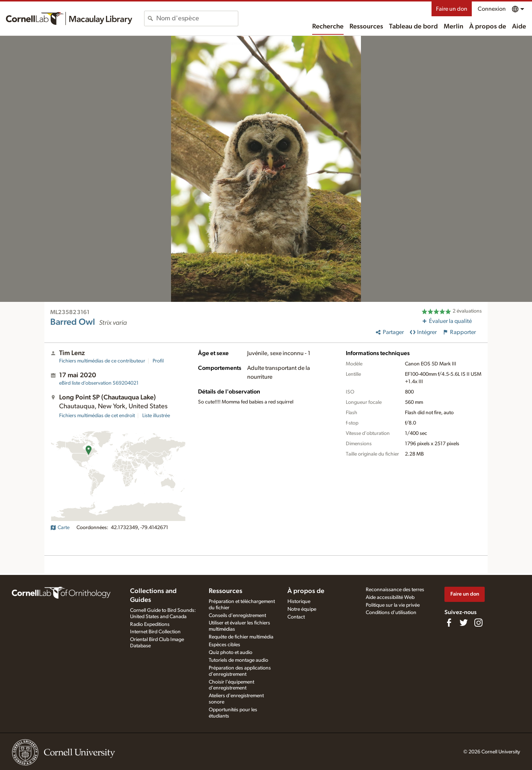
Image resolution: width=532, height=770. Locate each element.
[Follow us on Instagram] (478, 623)
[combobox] (197, 18)
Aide (519, 27)
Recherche (328, 27)
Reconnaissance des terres (395, 590)
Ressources (366, 27)
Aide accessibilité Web (390, 597)
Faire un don (452, 9)
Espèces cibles (224, 645)
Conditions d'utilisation (391, 613)
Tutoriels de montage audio (238, 660)
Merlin (453, 27)
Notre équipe (302, 609)
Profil (158, 361)
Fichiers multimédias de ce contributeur (102, 361)
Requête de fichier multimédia (241, 637)
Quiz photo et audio (231, 653)
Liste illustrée (156, 416)
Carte (60, 528)
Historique (299, 602)
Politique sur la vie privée (393, 605)
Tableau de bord (413, 27)
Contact (296, 617)
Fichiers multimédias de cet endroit (97, 416)
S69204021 (99, 383)
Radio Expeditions (150, 624)
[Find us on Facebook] (449, 623)
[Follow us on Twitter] (464, 623)
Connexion (492, 9)
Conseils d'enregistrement (237, 616)
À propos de (488, 27)
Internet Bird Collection (155, 632)
